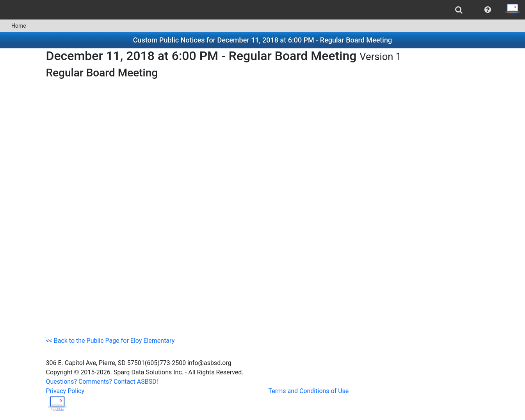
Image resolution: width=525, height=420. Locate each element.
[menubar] (262, 10)
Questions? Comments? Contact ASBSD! (102, 382)
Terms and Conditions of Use (309, 391)
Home (15, 26)
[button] (488, 10)
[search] (459, 10)
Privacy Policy (65, 391)
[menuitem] (459, 10)
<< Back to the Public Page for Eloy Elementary (110, 341)
